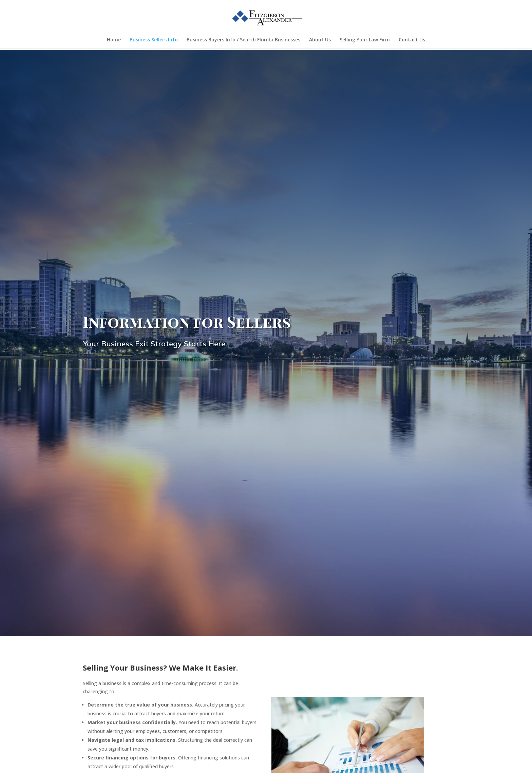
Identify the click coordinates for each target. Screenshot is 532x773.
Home (114, 40)
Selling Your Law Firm (365, 40)
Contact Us (412, 40)
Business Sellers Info (154, 40)
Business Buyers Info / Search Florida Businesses (243, 40)
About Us (320, 40)
